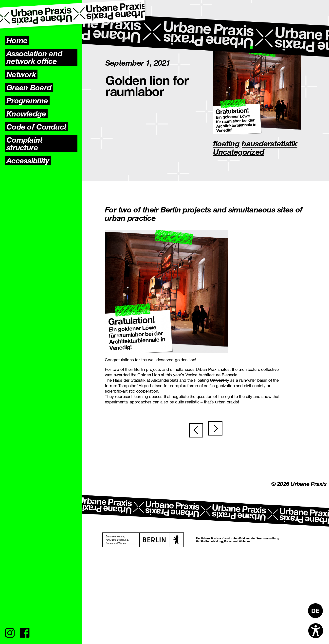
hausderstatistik (269, 143)
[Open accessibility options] (316, 631)
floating (226, 143)
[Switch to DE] (315, 611)
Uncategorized (239, 152)
